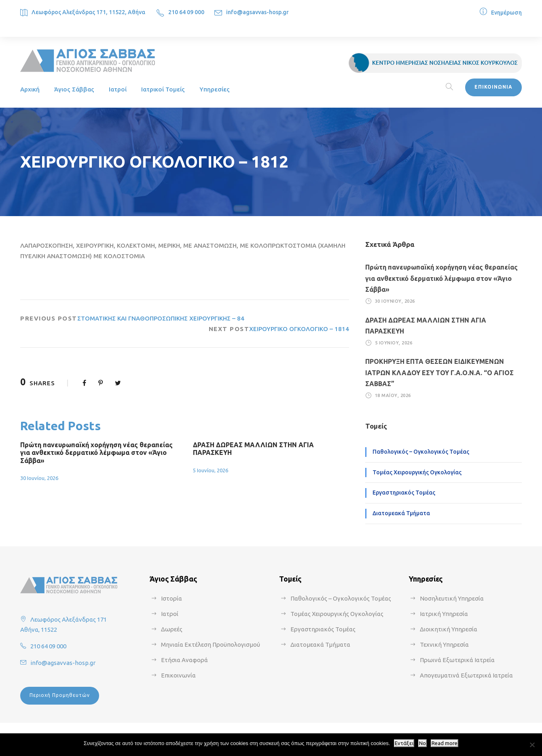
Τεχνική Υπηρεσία (444, 645)
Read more (445, 743)
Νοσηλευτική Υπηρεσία (452, 598)
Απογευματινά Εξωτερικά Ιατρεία (466, 675)
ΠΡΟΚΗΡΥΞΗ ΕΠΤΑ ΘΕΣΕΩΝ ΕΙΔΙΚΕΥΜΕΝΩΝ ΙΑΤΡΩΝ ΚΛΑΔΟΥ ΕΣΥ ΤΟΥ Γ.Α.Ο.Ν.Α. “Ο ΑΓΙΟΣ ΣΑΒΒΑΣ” (439, 372)
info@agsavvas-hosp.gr (257, 12)
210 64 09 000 (186, 12)
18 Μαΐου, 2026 (393, 395)
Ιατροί (118, 89)
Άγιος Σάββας (74, 89)
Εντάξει (404, 743)
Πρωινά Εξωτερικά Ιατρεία (457, 660)
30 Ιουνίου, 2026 (39, 478)
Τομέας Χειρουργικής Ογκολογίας (417, 472)
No (422, 743)
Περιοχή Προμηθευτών (60, 695)
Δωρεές (172, 629)
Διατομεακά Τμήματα (401, 513)
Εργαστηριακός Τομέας (404, 493)
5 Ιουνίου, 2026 (211, 470)
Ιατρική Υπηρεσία (444, 614)
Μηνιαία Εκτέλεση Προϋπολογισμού (211, 645)
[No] (532, 745)
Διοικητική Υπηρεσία (449, 629)
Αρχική (30, 89)
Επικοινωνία (178, 675)
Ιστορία (171, 598)
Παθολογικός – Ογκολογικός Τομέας (421, 452)
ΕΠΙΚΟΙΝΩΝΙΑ (493, 87)
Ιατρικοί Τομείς (163, 89)
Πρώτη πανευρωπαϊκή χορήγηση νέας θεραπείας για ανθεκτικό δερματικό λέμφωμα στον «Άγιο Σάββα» (96, 452)
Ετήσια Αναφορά (184, 660)
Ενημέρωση (506, 13)
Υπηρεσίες (215, 89)
